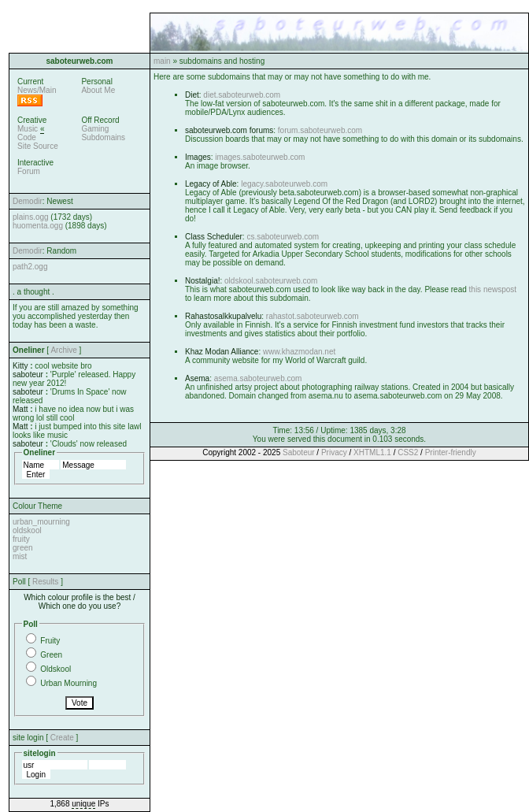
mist (20, 556)
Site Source (38, 146)
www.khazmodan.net (299, 352)
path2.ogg (30, 267)
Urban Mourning (68, 683)
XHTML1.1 (372, 452)
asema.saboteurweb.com (258, 378)
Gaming (95, 129)
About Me (98, 90)
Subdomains (103, 137)
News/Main (37, 90)
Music (28, 129)
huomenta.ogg (38, 226)
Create (62, 738)
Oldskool (55, 669)
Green (51, 655)
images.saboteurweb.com (260, 157)
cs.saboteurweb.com (283, 237)
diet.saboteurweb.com (242, 95)
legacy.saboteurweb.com (284, 184)
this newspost (493, 289)
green (23, 548)
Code (27, 137)
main (162, 61)
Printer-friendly (451, 452)
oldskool (27, 530)
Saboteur (299, 452)
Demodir (28, 201)
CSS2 (408, 452)
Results (45, 582)
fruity (21, 539)
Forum (29, 171)
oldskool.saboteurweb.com (271, 281)
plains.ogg (31, 217)
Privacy (334, 452)
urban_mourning (41, 522)
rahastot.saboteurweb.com (313, 316)
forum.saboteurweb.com (320, 130)
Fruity (50, 641)
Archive (63, 350)
